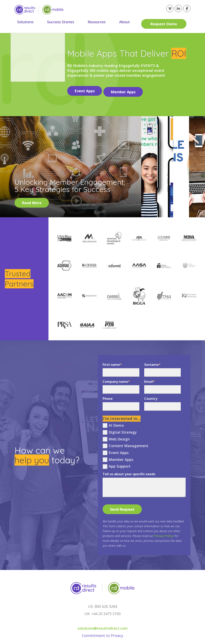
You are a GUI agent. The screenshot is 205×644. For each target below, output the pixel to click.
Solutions (26, 22)
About (129, 22)
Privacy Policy (164, 534)
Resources (100, 22)
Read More (32, 201)
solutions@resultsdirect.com (103, 626)
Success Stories (62, 22)
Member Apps (125, 90)
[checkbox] (144, 444)
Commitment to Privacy (102, 633)
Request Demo (167, 22)
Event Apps (85, 90)
